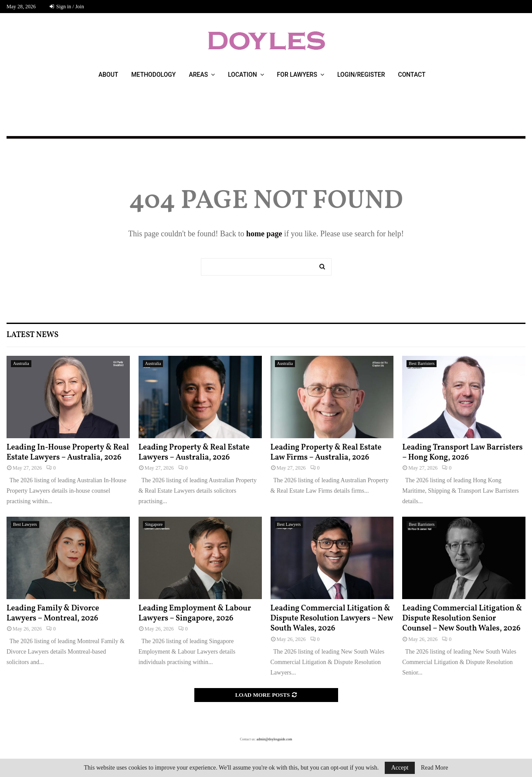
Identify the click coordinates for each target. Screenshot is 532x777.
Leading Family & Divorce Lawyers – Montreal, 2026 (53, 613)
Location (242, 75)
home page (264, 234)
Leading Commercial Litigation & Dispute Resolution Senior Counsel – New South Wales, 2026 (462, 619)
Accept (400, 768)
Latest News (32, 335)
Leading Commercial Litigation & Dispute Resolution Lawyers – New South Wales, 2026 (332, 619)
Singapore (154, 524)
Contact (412, 75)
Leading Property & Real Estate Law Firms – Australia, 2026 (326, 453)
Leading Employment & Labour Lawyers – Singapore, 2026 (195, 613)
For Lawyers (297, 75)
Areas (198, 75)
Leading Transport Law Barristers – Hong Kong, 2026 (462, 453)
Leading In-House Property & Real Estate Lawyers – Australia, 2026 (68, 453)
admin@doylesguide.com (274, 739)
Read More (435, 768)
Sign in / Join (67, 7)
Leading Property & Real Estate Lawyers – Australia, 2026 (194, 453)
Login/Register (361, 75)
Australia (21, 363)
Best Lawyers (25, 524)
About (108, 75)
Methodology (153, 75)
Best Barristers (422, 363)
